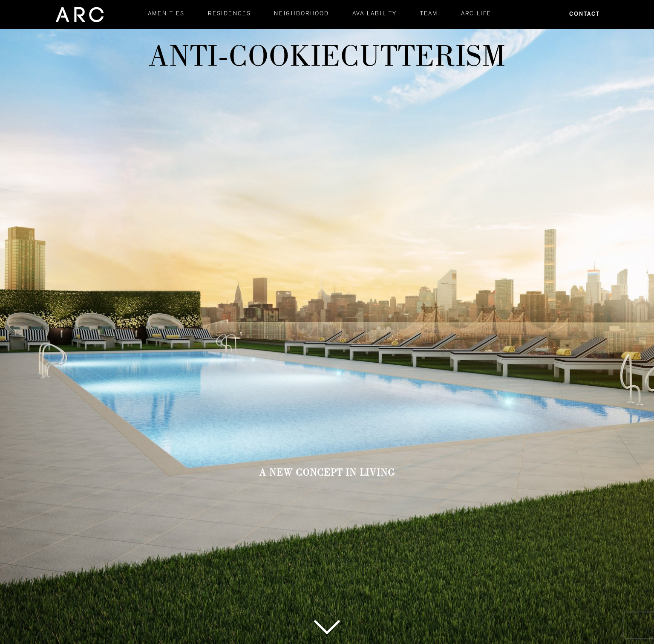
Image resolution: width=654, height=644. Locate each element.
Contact (585, 14)
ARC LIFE (476, 14)
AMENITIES (166, 14)
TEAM (429, 14)
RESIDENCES (229, 14)
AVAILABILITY (375, 14)
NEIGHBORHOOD (301, 14)
